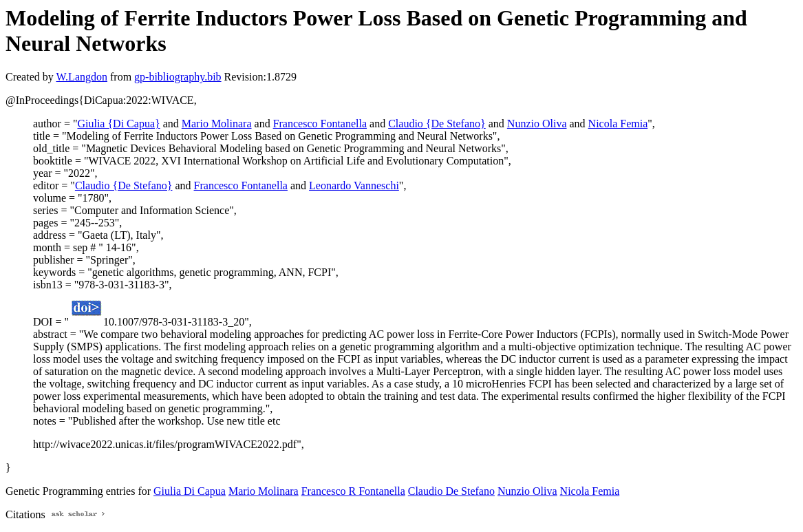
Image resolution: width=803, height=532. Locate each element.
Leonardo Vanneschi (354, 185)
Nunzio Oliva (537, 124)
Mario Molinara (217, 124)
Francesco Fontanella (320, 124)
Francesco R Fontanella (353, 491)
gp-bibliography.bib (178, 77)
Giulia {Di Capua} (118, 124)
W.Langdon (82, 77)
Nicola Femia (618, 124)
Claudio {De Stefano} (437, 124)
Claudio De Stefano (451, 491)
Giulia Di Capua (190, 491)
